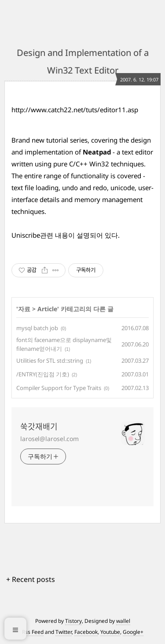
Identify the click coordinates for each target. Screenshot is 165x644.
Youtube (110, 632)
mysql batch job (37, 328)
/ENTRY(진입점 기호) (43, 374)
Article (47, 309)
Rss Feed (33, 632)
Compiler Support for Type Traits (59, 388)
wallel (123, 621)
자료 (24, 309)
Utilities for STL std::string (50, 361)
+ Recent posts (31, 579)
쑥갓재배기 (39, 427)
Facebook (86, 632)
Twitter (64, 632)
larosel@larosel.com (49, 439)
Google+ (133, 632)
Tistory (73, 621)
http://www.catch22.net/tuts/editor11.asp (75, 110)
